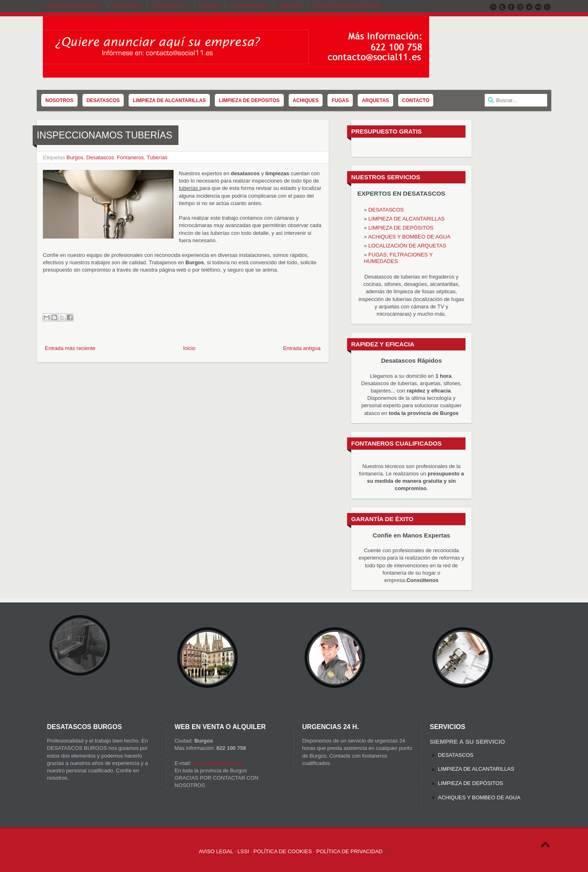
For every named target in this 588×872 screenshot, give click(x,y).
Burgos (75, 157)
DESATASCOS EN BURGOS (75, 6)
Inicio (189, 348)
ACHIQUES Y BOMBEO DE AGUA (409, 237)
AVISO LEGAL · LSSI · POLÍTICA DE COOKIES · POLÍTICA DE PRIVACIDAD (291, 851)
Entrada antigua (302, 348)
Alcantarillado (249, 6)
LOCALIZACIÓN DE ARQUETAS (407, 246)
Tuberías (157, 157)
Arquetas (290, 6)
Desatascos (127, 6)
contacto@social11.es (219, 763)
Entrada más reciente (70, 348)
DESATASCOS (386, 210)
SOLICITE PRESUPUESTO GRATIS (347, 6)
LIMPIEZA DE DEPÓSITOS (401, 228)
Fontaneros (130, 157)
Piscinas (210, 6)
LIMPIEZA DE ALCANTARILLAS (406, 219)
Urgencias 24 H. (170, 6)
